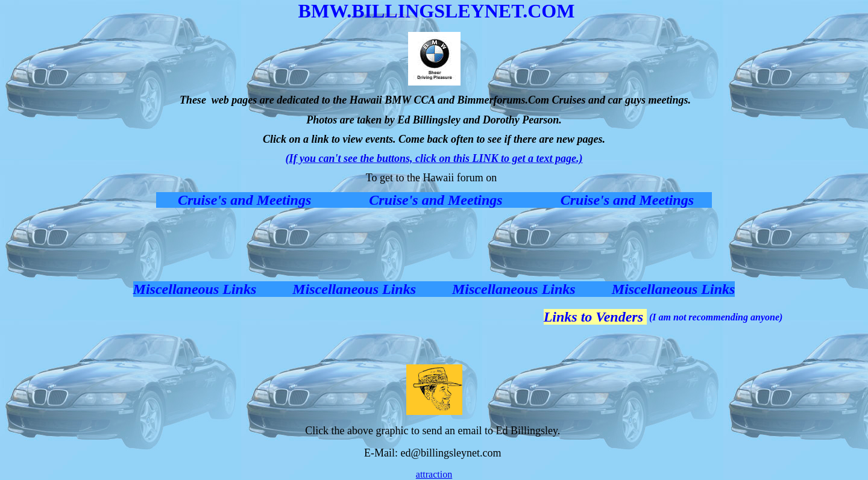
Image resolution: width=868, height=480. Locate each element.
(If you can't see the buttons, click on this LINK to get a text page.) (434, 158)
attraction (434, 474)
